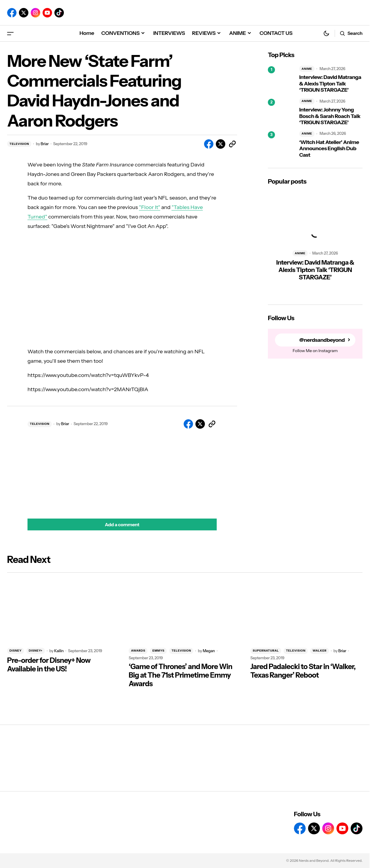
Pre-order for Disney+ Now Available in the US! (49, 665)
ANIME (307, 69)
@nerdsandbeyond (322, 340)
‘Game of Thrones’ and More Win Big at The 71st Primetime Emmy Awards (180, 675)
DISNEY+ (35, 651)
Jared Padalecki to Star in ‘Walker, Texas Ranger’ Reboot (303, 671)
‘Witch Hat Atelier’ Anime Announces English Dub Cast (329, 149)
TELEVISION (19, 144)
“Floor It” (150, 207)
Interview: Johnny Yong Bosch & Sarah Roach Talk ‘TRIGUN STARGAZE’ (330, 116)
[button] (10, 33)
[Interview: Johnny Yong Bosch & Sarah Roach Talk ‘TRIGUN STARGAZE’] (281, 112)
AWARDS (138, 651)
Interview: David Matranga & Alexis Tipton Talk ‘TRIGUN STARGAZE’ (330, 84)
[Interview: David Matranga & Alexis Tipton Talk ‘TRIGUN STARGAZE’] (281, 80)
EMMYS (158, 651)
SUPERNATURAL (266, 651)
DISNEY (16, 651)
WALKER (319, 651)
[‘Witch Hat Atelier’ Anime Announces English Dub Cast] (281, 145)
